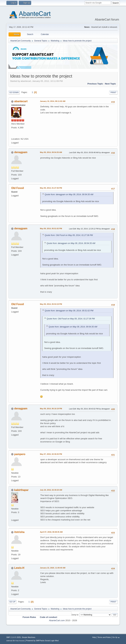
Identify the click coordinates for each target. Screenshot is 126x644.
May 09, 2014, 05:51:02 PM (51, 229)
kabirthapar (21, 490)
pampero (20, 454)
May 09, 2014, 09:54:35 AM (51, 152)
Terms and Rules (104, 637)
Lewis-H (19, 568)
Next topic (110, 84)
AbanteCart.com (57, 620)
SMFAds (9, 641)
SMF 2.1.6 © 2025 (13, 637)
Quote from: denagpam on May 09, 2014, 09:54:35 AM (69, 195)
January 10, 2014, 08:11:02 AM (53, 101)
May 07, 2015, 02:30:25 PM (51, 454)
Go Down (14, 92)
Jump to (75, 615)
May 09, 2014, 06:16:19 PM (51, 409)
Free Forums (20, 641)
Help (94, 637)
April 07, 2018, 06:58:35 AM (51, 532)
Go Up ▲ (116, 637)
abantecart (21, 101)
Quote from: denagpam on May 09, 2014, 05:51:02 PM (69, 311)
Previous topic (95, 84)
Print (113, 92)
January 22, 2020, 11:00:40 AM (53, 568)
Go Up (12, 602)
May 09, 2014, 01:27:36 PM (51, 188)
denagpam (21, 152)
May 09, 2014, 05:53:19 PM (51, 304)
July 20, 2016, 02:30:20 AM (51, 490)
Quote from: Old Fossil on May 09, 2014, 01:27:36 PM (69, 235)
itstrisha (19, 532)
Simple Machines (29, 637)
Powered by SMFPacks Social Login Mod (42, 641)
